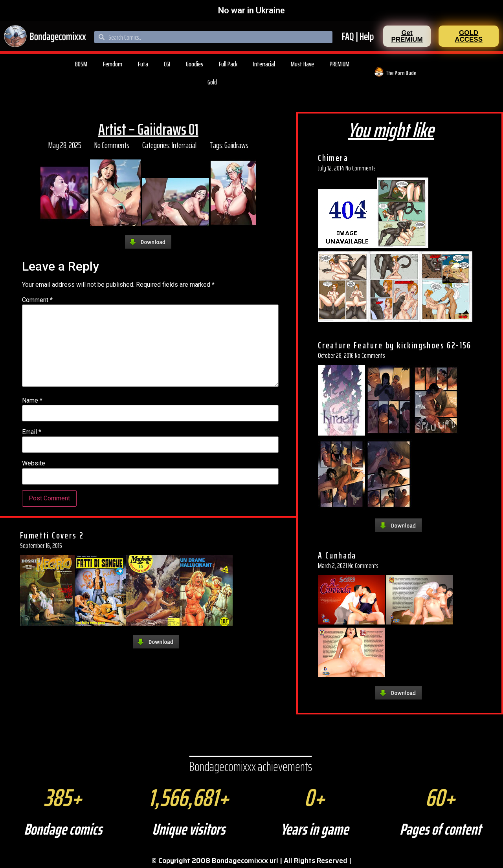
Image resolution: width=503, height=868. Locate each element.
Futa (143, 64)
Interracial (264, 64)
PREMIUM (340, 64)
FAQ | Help (358, 36)
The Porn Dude (401, 73)
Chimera (333, 158)
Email (32, 432)
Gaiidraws (236, 145)
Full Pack (228, 64)
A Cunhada (337, 555)
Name (32, 401)
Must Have (302, 64)
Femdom (113, 64)
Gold (212, 82)
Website (34, 463)
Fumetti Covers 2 (52, 535)
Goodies (195, 64)
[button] (407, 36)
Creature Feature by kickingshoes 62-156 (395, 345)
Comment (37, 300)
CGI (167, 64)
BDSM (81, 64)
